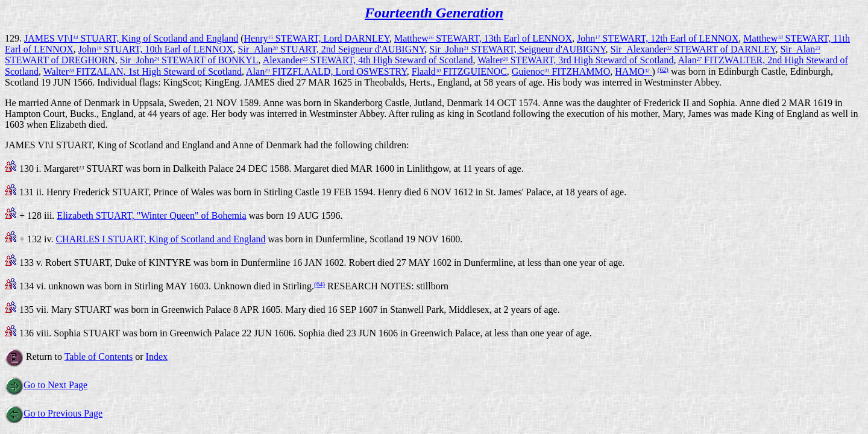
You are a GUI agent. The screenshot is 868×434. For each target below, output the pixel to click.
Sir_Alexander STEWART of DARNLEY (693, 49)
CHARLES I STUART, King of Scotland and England (160, 239)
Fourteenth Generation (434, 13)
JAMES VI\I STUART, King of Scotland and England (131, 38)
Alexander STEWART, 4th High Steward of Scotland (368, 60)
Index (157, 357)
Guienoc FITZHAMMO (561, 71)
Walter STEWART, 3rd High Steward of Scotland (575, 60)
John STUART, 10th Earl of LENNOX (156, 49)
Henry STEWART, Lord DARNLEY (317, 38)
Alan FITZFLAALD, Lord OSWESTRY (326, 71)
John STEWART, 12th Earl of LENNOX (658, 38)
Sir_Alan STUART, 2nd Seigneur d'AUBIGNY (332, 49)
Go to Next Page (46, 385)
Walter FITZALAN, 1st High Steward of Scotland (143, 71)
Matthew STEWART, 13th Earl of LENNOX (483, 38)
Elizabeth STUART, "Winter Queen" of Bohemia (151, 215)
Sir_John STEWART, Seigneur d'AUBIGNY (517, 49)
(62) (663, 69)
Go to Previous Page (54, 413)
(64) (319, 284)
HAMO (633, 71)
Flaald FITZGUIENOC (459, 71)
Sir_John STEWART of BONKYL (189, 60)
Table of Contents (99, 357)
